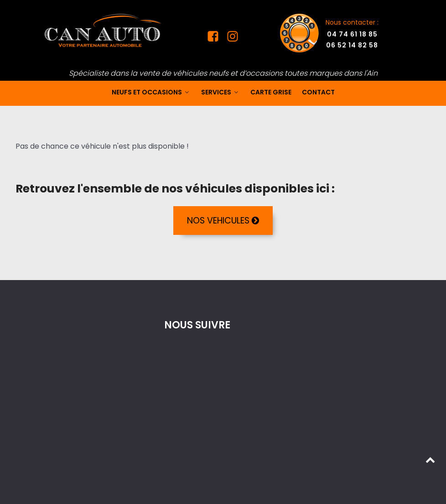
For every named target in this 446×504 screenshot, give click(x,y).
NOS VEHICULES (223, 221)
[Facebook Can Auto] (214, 38)
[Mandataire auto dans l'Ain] (104, 30)
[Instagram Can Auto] (231, 38)
